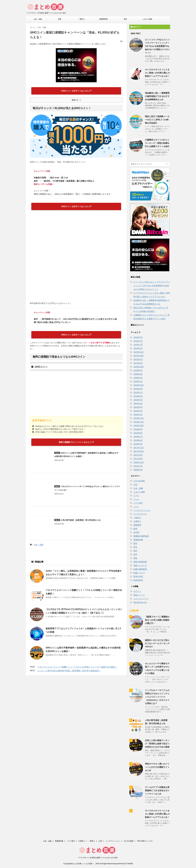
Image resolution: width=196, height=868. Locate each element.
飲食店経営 (138, 580)
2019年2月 (138, 411)
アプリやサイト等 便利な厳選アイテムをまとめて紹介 (98, 858)
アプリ (136, 496)
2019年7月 (138, 392)
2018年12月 (139, 418)
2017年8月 (138, 459)
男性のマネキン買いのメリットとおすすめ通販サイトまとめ (157, 767)
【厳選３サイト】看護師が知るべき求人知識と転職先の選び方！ (157, 620)
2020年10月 (139, 367)
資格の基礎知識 (140, 562)
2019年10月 (139, 385)
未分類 (136, 532)
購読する (136, 27)
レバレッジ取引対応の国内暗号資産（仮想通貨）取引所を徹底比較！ (69, 671)
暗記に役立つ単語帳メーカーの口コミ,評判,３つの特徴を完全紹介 (157, 120)
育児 (135, 547)
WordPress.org (140, 602)
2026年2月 (138, 341)
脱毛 (135, 551)
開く (78, 100)
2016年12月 (139, 462)
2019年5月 (138, 400)
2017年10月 (139, 451)
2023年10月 (139, 356)
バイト (136, 507)
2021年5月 (138, 363)
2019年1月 (138, 415)
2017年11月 (139, 448)
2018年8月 (138, 433)
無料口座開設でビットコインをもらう (76, 442)
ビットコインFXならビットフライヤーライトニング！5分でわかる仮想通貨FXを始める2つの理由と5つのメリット (157, 46)
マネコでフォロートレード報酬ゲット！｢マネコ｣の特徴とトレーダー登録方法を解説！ (77, 667)
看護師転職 (103, 19)
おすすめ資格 (139, 481)
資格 (60, 19)
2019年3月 (138, 407)
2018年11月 (139, 422)
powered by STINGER (124, 864)
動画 (135, 529)
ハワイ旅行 (138, 503)
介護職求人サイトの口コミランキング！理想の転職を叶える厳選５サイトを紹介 (157, 143)
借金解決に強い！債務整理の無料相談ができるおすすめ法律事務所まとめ (157, 96)
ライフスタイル (140, 514)
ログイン (137, 591)
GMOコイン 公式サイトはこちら (76, 91)
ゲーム (136, 499)
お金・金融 (38, 19)
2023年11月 (139, 352)
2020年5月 (138, 370)
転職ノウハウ (139, 573)
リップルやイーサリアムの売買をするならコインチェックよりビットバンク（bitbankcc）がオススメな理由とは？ (157, 697)
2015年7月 (138, 466)
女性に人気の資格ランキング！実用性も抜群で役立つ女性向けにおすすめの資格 (157, 744)
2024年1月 (138, 348)
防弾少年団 (138, 576)
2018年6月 (138, 440)
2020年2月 (138, 381)
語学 (135, 554)
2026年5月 (138, 337)
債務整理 (137, 525)
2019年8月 (138, 389)
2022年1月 (138, 359)
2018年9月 (138, 429)
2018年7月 (138, 437)
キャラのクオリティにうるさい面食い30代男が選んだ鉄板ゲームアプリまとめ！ (157, 73)
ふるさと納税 (147, 19)
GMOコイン (41, 367)
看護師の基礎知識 (141, 536)
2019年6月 (138, 396)
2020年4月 (138, 374)
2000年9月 (138, 470)
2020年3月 (138, 378)
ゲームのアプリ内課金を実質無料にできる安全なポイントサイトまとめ (157, 790)
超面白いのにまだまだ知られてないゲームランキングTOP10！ (157, 643)
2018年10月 (139, 426)
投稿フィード (139, 595)
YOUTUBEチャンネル (145, 841)
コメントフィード (141, 599)
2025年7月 (138, 345)
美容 (125, 19)
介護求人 (137, 521)
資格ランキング (140, 565)
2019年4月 (138, 403)
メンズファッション (142, 510)
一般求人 (82, 19)
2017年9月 (138, 455)
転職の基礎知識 (140, 569)
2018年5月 (138, 444)
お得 (135, 485)
